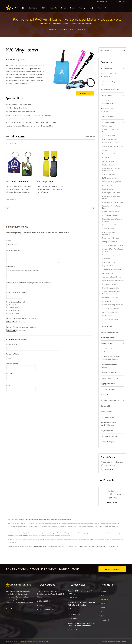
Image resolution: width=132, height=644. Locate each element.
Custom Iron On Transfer (110, 320)
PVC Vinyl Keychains (17, 182)
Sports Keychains (108, 189)
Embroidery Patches (105, 546)
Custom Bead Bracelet (109, 139)
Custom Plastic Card (109, 174)
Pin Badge (48, 546)
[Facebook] (7, 608)
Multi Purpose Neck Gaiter (111, 193)
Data (73, 8)
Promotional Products (66, 29)
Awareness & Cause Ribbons (111, 277)
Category (55, 29)
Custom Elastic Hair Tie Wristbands (110, 233)
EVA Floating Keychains (110, 178)
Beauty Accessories (108, 338)
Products (54, 8)
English (124, 2)
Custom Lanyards (107, 95)
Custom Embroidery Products (108, 83)
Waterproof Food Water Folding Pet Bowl (113, 250)
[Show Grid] (91, 136)
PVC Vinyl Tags (45, 182)
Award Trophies (106, 412)
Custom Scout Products (109, 332)
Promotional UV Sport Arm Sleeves (111, 198)
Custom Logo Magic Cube (111, 308)
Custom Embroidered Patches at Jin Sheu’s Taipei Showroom (81, 624)
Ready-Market (122, 641)
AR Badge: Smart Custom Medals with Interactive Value (81, 604)
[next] (94, 209)
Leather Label (114, 546)
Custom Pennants (107, 395)
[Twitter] (9, 608)
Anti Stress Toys (107, 185)
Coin (63, 546)
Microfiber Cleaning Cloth (111, 215)
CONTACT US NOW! (112, 569)
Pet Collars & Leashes (108, 389)
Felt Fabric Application (109, 436)
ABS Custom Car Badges (110, 297)
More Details (112, 502)
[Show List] (94, 136)
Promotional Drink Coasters (111, 238)
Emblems (89, 546)
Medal (59, 546)
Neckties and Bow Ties (109, 373)
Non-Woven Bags (108, 161)
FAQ (92, 8)
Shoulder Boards (107, 343)
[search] (98, 2)
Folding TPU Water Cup (110, 242)
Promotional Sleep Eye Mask (111, 182)
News (64, 8)
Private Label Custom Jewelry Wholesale (108, 424)
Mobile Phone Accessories (110, 400)
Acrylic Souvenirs (107, 431)
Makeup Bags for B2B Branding (113, 147)
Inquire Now (85, 93)
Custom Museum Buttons (110, 154)
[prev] (8, 209)
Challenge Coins (69, 546)
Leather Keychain (12, 549)
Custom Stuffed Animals (110, 143)
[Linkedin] (11, 608)
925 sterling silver (107, 417)
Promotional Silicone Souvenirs (108, 110)
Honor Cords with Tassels (111, 312)
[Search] (109, 2)
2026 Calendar (74, 614)
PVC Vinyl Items (80, 29)
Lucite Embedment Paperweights (113, 281)
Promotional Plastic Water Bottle (113, 202)
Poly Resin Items (108, 165)
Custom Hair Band (108, 229)
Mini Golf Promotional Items (111, 288)
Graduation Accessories (109, 378)
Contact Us (103, 8)
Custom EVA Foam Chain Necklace (110, 131)
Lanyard (38, 546)
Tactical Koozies (107, 126)
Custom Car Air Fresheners (111, 212)
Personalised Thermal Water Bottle (111, 207)
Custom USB (105, 406)
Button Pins (106, 158)
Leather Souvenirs (107, 117)
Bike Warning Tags (108, 316)
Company (34, 8)
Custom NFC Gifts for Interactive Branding (81, 592)
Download (107, 470)
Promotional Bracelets (109, 225)
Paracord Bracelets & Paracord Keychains (112, 220)
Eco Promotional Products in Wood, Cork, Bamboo (110, 358)
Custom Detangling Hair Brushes (113, 305)
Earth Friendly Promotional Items (110, 350)
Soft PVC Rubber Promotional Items (107, 102)
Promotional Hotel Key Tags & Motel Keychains (112, 170)
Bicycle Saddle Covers (109, 266)
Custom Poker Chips (109, 262)
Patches (42, 546)
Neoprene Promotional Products (109, 366)
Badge (76, 546)
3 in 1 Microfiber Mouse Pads (112, 270)
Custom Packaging (107, 442)
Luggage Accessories (108, 384)
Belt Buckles (95, 546)
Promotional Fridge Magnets (111, 255)
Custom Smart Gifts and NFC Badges (109, 75)
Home (49, 29)
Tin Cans (105, 150)
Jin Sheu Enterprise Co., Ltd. (26, 641)
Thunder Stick (107, 259)
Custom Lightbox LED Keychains (113, 245)
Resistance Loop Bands (110, 284)
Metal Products (106, 68)
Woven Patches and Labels (110, 90)
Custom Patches (106, 326)
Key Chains (54, 546)
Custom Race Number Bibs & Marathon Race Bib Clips (112, 293)
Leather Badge (82, 546)
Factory (83, 8)
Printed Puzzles (107, 301)
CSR (44, 8)
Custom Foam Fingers (109, 135)
